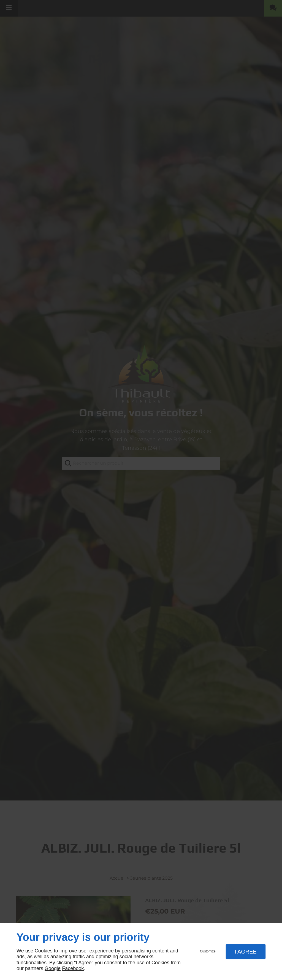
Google (53, 968)
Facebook (73, 968)
